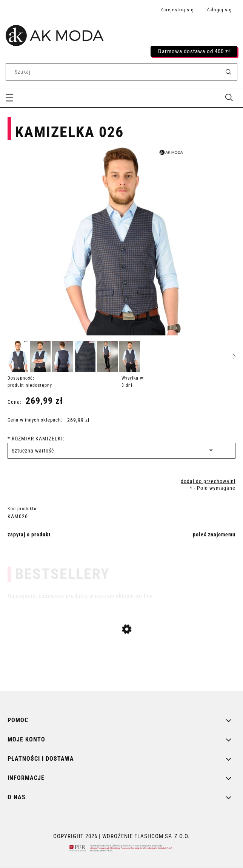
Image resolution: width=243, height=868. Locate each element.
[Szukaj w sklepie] (115, 72)
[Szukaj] (228, 72)
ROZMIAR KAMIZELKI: (36, 439)
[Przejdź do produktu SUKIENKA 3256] (121, 677)
